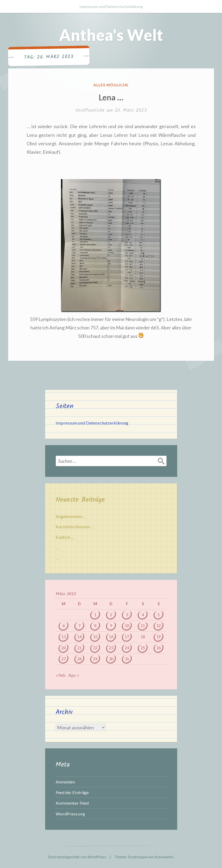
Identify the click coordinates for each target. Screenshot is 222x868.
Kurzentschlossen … (75, 527)
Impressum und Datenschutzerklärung (111, 6)
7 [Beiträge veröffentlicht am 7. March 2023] (79, 626)
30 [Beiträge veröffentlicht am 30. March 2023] (111, 659)
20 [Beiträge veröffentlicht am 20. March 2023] (64, 648)
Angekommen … (71, 516)
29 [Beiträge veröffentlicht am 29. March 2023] (95, 659)
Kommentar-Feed (72, 803)
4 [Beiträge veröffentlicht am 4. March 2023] (143, 615)
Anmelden (65, 782)
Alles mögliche (111, 85)
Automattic (164, 857)
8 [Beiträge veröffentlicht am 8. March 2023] (95, 626)
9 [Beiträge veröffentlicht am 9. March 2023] (111, 626)
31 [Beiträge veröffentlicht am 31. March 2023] (127, 659)
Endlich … (65, 537)
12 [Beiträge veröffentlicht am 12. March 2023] (159, 626)
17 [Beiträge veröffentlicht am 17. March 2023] (127, 637)
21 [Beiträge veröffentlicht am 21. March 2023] (79, 648)
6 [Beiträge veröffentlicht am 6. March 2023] (64, 626)
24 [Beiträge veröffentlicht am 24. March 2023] (127, 648)
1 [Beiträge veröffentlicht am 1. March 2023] (95, 615)
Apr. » (74, 675)
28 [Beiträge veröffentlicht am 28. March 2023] (79, 659)
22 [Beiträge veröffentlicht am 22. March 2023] (95, 648)
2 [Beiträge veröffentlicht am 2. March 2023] (111, 615)
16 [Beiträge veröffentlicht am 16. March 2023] (111, 637)
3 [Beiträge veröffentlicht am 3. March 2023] (127, 615)
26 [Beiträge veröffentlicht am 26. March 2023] (159, 648)
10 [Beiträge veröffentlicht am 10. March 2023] (127, 626)
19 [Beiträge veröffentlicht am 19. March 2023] (159, 637)
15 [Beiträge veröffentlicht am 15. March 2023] (95, 637)
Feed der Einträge (72, 792)
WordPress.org (70, 814)
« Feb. (61, 675)
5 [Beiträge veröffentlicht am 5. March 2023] (159, 615)
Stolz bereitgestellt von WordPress (77, 857)
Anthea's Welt (111, 35)
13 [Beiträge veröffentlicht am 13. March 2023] (64, 637)
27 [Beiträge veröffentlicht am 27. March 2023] (64, 659)
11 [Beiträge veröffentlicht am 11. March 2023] (143, 626)
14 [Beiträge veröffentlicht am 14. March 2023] (79, 637)
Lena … (111, 97)
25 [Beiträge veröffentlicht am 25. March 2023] (143, 648)
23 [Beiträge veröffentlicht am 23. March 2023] (111, 648)
